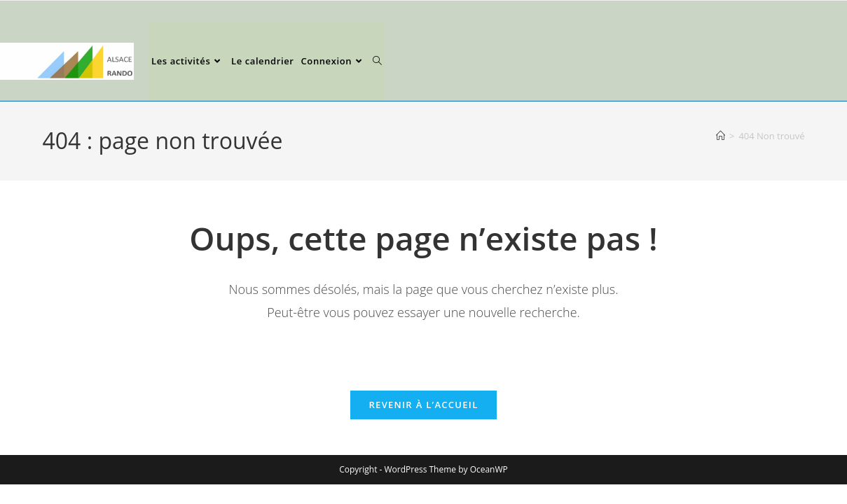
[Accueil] (721, 136)
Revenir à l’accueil (423, 405)
